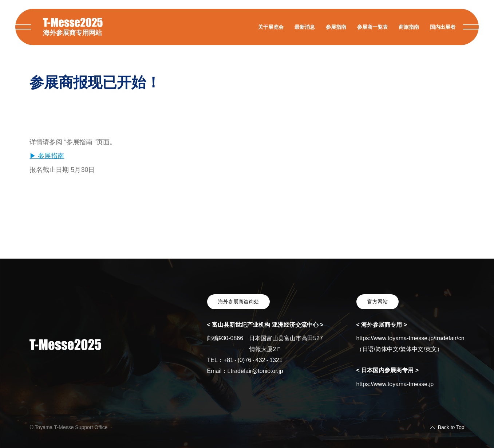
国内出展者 (443, 27)
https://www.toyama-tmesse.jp (395, 384)
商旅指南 (409, 27)
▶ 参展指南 (47, 156)
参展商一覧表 (372, 27)
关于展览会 (271, 27)
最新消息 (305, 27)
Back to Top (451, 427)
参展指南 (336, 27)
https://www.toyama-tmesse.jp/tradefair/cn (410, 338)
